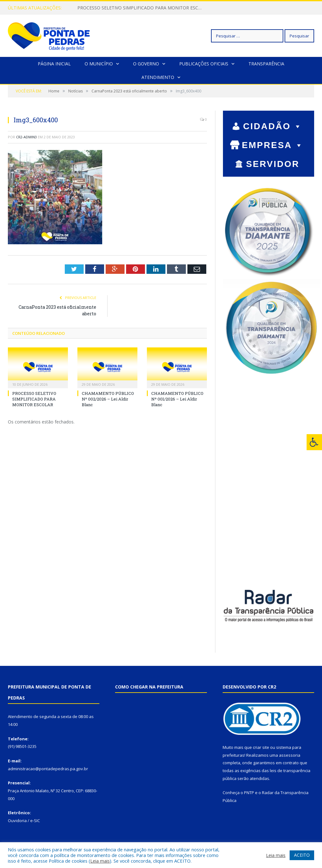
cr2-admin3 (26, 137)
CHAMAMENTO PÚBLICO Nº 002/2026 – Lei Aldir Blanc (108, 399)
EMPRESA (273, 145)
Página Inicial (54, 64)
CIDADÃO (273, 126)
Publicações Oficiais (204, 64)
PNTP (249, 793)
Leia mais (100, 861)
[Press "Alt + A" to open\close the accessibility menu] (314, 442)
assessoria (290, 755)
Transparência (266, 64)
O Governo (146, 64)
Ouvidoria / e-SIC (24, 821)
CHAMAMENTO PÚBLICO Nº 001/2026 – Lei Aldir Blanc (177, 399)
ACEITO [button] (302, 855)
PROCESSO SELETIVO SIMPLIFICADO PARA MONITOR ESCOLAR (142, 8)
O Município (99, 64)
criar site (261, 747)
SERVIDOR (273, 165)
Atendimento (158, 77)
